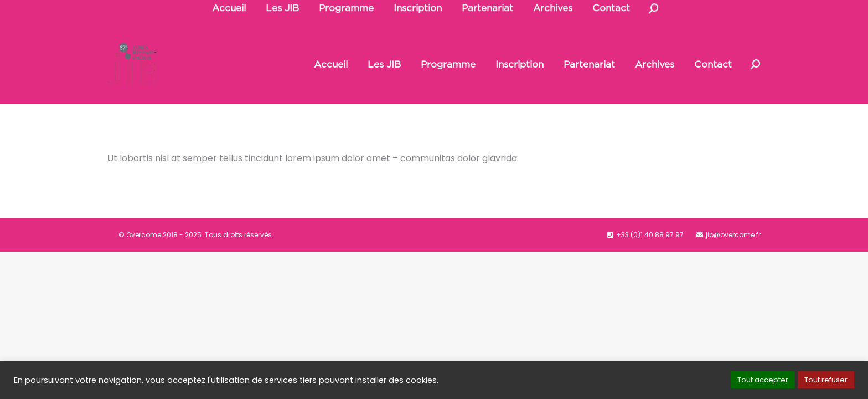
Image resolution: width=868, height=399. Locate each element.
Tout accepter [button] (763, 380)
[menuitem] (331, 65)
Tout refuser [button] (826, 380)
